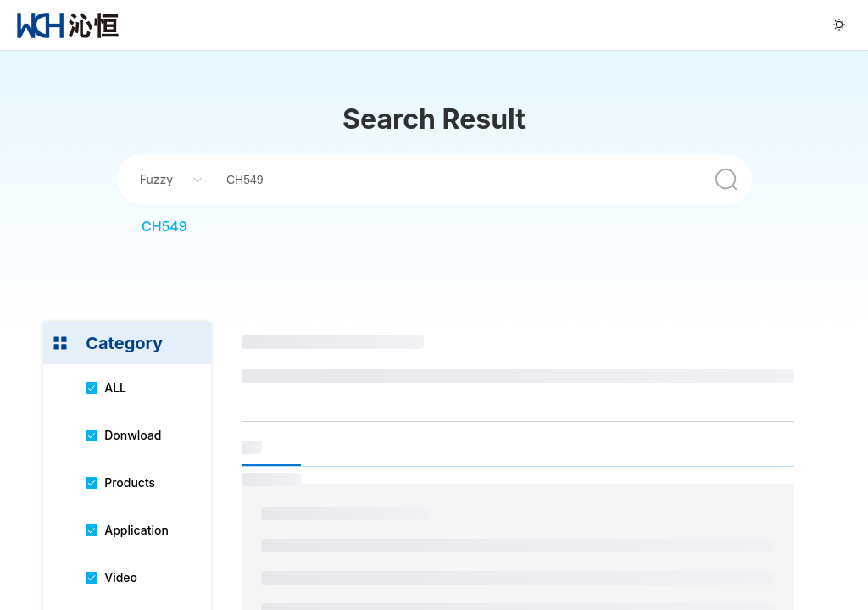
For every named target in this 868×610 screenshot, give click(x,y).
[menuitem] (68, 25)
